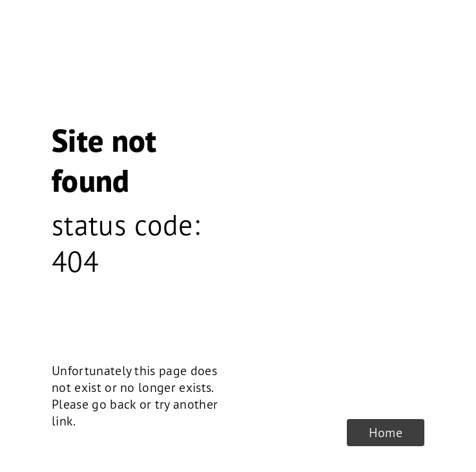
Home (386, 433)
